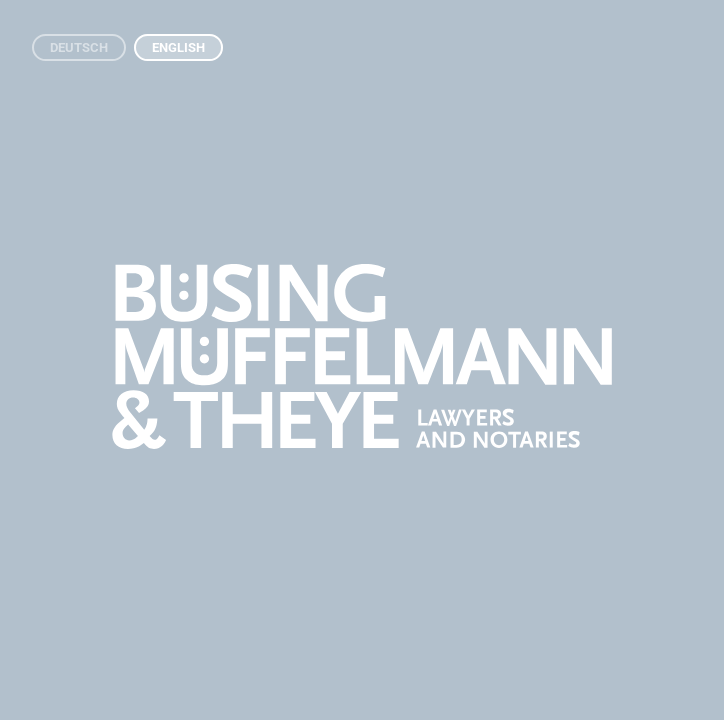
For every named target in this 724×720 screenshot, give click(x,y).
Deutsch (79, 47)
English (178, 47)
